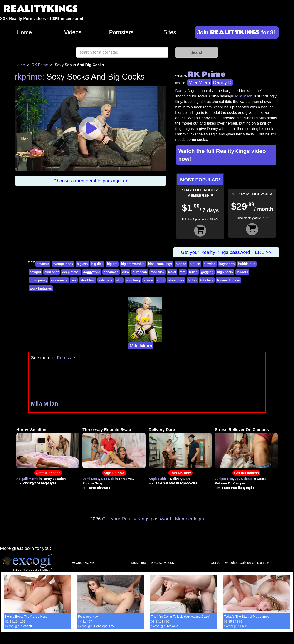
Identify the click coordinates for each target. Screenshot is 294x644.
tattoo (192, 280)
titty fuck (207, 280)
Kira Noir (108, 479)
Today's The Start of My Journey (247, 617)
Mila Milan (199, 82)
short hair (88, 280)
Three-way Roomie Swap (107, 430)
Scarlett (26, 626)
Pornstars (121, 32)
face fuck (157, 272)
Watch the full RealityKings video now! (222, 155)
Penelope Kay (88, 617)
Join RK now (180, 473)
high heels (225, 272)
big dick (97, 264)
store (161, 280)
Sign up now (114, 473)
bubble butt (247, 264)
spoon (148, 280)
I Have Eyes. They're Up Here (26, 617)
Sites (170, 32)
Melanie (173, 626)
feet (183, 272)
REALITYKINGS (41, 9)
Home (24, 32)
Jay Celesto (244, 479)
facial (172, 272)
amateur (43, 264)
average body (63, 264)
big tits (112, 264)
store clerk (176, 280)
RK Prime (40, 65)
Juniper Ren (224, 479)
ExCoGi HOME (83, 563)
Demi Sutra (91, 479)
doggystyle (92, 272)
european (140, 272)
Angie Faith (157, 479)
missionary (59, 280)
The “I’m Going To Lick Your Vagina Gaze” (180, 617)
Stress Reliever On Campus (242, 430)
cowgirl (35, 272)
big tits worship (133, 264)
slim (119, 280)
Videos (73, 32)
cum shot (52, 272)
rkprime (28, 77)
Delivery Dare (162, 430)
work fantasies (41, 288)
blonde (181, 264)
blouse (195, 264)
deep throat (71, 272)
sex (74, 280)
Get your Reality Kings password (137, 519)
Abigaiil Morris (27, 479)
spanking (133, 280)
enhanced (111, 272)
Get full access (48, 473)
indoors (242, 272)
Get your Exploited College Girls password (242, 563)
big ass (82, 264)
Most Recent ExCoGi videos (153, 563)
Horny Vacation (31, 430)
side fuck (105, 280)
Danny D (222, 82)
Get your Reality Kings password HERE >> (226, 252)
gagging (207, 272)
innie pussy (38, 280)
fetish (193, 272)
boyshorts (227, 264)
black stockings (160, 264)
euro (126, 272)
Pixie (243, 626)
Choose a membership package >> (90, 181)
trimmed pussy (228, 280)
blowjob (210, 264)
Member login (189, 519)
